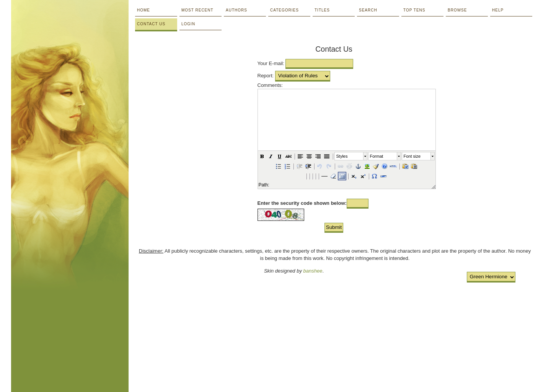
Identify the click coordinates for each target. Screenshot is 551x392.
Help (498, 10)
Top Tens (414, 10)
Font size (412, 156)
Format (377, 156)
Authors (236, 10)
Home (143, 10)
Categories (284, 10)
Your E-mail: (271, 63)
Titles (322, 10)
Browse (457, 10)
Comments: (270, 85)
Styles (342, 156)
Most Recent (197, 10)
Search (368, 10)
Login (188, 24)
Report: (266, 76)
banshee (313, 271)
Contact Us (151, 24)
